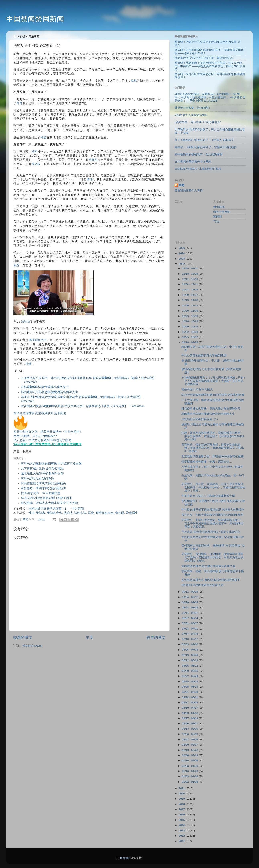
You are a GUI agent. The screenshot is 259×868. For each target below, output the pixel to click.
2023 (182, 259)
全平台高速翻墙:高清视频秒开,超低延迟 (40, 413)
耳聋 (19, 103)
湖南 (34, 152)
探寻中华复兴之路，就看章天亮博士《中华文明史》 (48, 432)
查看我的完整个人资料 (189, 191)
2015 (182, 820)
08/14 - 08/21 (190, 613)
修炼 (134, 81)
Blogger (125, 858)
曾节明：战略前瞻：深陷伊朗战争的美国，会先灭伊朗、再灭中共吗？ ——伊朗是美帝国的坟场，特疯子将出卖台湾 (210, 66)
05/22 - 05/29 (190, 676)
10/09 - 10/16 (190, 326)
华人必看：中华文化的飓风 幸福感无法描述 (42, 440)
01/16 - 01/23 (190, 771)
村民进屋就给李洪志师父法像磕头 (43, 483)
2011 (182, 841)
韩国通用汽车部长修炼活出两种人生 (49, 392)
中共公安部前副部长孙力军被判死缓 (204, 356)
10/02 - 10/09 (190, 332)
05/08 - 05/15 (190, 687)
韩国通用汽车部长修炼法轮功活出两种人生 (208, 414)
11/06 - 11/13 (190, 305)
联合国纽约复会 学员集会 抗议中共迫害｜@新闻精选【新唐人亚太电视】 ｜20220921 (83, 406)
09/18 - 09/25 (190, 342)
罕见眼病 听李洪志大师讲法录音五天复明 (49, 503)
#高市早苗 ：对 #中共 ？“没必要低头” (198, 122)
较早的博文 (156, 638)
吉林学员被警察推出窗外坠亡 (45, 387)
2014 (182, 825)
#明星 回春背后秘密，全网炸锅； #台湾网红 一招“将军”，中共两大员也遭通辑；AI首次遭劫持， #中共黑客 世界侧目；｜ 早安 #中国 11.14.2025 (210, 97)
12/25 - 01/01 (190, 269)
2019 (182, 799)
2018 (182, 804)
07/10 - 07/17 (190, 639)
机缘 (28, 364)
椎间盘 (93, 160)
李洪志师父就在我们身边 (37, 479)
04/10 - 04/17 (190, 708)
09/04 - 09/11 (190, 597)
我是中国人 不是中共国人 (197, 390)
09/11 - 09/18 (190, 592)
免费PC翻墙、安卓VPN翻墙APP (35, 436)
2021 (182, 788)
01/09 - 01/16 (190, 776)
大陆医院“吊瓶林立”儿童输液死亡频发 (198, 169)
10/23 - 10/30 (190, 316)
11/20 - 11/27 (190, 295)
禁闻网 (218, 217)
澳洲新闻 (219, 207)
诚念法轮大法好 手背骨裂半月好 (42, 473)
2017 (182, 809)
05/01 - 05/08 (190, 692)
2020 (182, 794)
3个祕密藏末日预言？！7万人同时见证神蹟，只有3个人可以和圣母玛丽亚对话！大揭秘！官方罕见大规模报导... (213, 381)
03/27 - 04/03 (190, 718)
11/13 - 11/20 (190, 300)
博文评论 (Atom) (32, 646)
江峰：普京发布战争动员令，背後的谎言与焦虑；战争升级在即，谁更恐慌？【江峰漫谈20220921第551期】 (213, 436)
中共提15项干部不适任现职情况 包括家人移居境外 (213, 510)
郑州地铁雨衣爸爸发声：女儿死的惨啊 (198, 154)
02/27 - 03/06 (190, 739)
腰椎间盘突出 (37, 340)
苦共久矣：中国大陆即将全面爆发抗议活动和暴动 (212, 515)
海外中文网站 (222, 212)
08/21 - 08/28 (190, 607)
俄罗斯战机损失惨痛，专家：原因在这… (207, 462)
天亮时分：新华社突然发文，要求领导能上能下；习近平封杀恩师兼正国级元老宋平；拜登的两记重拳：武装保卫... (212, 523)
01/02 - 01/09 (190, 782)
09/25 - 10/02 (190, 337)
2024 (182, 253)
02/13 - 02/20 (190, 750)
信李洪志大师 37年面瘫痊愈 (41, 493)
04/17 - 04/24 (190, 703)
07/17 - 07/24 (190, 634)
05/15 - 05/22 (190, 681)
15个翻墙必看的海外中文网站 (193, 162)
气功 (216, 221)
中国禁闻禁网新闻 (35, 19)
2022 (182, 264)
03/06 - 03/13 (190, 734)
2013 (182, 830)
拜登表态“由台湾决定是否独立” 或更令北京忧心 (211, 532)
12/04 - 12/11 (190, 284)
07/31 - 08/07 (190, 623)
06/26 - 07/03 (190, 650)
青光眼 (36, 164)
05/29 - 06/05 (190, 671)
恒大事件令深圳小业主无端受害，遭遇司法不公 (204, 58)
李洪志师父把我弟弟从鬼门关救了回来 (46, 498)
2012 (182, 836)
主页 (89, 638)
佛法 (90, 179)
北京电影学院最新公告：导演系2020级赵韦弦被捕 (212, 457)
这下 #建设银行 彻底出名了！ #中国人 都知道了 (204, 140)
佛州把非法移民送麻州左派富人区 (202, 585)
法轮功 (26, 322)
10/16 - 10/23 (190, 321)
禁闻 (181, 185)
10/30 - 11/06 (190, 311)
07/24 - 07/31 (190, 629)
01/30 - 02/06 (190, 760)
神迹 (44, 137)
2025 (182, 248)
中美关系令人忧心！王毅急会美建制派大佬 (208, 496)
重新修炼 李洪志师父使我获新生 (43, 488)
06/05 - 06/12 (190, 666)
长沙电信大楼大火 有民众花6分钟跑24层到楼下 (211, 580)
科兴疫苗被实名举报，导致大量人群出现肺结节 (211, 409)
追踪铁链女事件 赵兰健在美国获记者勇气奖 (208, 566)
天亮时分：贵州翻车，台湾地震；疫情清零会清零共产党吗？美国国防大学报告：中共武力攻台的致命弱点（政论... (212, 557)
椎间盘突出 (54, 513)
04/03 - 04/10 (190, 713)
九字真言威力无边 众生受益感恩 (42, 469)
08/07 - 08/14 (190, 618)
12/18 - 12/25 (190, 274)
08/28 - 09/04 (190, 602)
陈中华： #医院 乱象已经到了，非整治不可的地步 (206, 147)
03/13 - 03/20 (190, 729)
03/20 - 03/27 (190, 724)
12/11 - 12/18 (190, 279)
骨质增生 (132, 513)
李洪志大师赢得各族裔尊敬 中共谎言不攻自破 (51, 464)
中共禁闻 (78, 509)
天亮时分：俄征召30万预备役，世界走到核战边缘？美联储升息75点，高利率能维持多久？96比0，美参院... (213, 448)
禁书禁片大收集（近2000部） (193, 108)
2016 (182, 815)
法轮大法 (80, 513)
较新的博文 (23, 638)
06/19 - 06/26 (190, 655)
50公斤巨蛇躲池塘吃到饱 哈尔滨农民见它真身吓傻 (213, 395)
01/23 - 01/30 (190, 766)
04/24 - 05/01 (190, 697)
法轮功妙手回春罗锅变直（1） (49, 509)
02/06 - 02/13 (190, 755)
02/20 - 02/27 (190, 745)
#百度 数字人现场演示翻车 (191, 115)
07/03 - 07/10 (190, 644)
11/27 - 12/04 (190, 290)
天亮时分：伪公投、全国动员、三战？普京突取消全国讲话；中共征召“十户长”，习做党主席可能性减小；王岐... (213, 487)
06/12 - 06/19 (190, 660)
